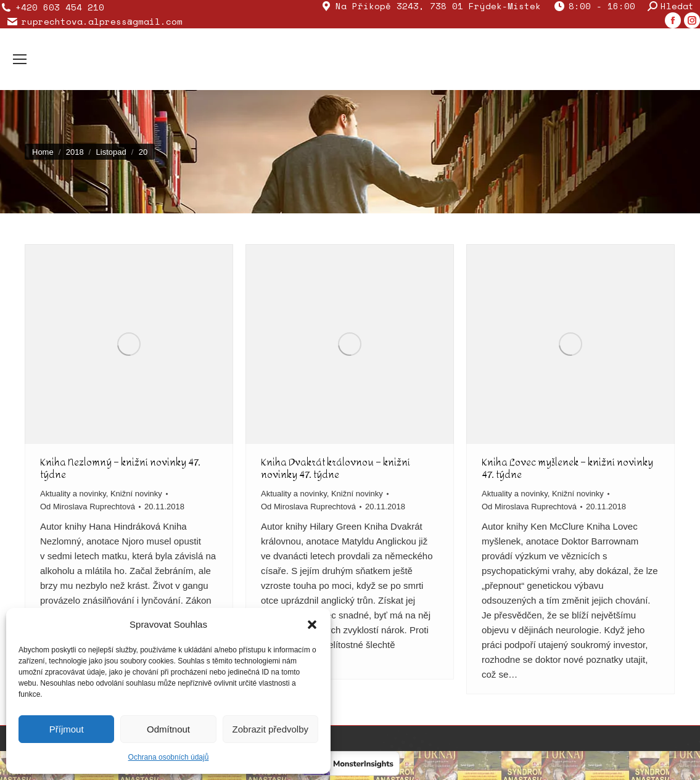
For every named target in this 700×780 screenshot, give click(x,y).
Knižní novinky (136, 494)
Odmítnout (168, 729)
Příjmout (67, 729)
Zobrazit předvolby (270, 729)
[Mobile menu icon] (20, 59)
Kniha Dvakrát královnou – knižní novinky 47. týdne (336, 468)
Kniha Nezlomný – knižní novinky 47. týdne (120, 468)
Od (88, 507)
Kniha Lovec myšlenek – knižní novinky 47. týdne (567, 468)
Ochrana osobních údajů (169, 757)
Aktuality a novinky (73, 494)
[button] (312, 625)
